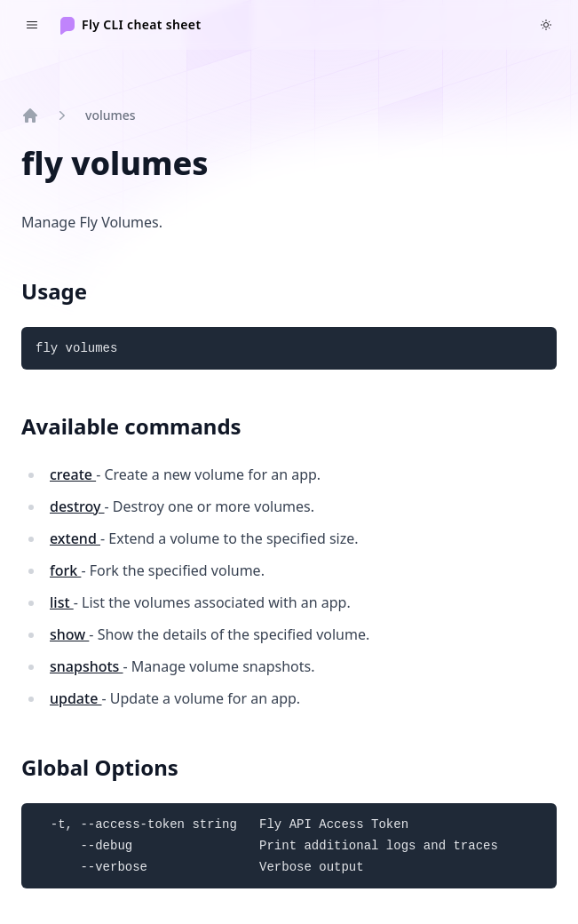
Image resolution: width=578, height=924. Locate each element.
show (69, 634)
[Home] (131, 25)
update (76, 698)
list (62, 602)
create (73, 474)
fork (65, 570)
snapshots (87, 666)
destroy (77, 506)
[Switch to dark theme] (546, 25)
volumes (111, 115)
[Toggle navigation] (32, 25)
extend (75, 538)
